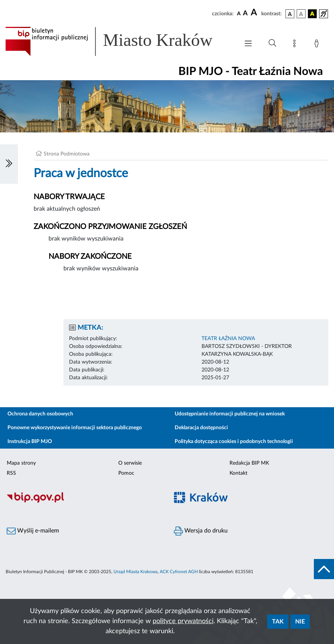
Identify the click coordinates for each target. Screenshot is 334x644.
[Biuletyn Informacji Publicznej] (84, 502)
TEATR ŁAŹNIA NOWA (228, 339)
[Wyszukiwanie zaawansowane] (272, 43)
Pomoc (126, 473)
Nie (300, 622)
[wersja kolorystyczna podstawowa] (290, 14)
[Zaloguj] (318, 45)
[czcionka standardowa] (239, 13)
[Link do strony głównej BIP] (118, 41)
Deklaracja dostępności (201, 428)
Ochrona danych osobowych (40, 414)
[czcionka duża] (255, 13)
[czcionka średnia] (245, 14)
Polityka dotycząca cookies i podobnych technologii (234, 442)
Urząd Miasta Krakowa (135, 572)
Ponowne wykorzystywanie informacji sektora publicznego (75, 428)
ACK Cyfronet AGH (179, 572)
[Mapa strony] (296, 45)
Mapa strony (21, 463)
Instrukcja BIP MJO (30, 442)
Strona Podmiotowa (67, 154)
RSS (11, 473)
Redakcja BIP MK (249, 463)
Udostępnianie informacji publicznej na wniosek (230, 414)
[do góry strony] (324, 569)
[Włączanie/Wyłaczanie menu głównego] (248, 44)
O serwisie (130, 463)
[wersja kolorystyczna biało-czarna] (301, 14)
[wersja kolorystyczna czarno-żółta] (312, 14)
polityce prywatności (183, 621)
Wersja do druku (201, 531)
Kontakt (238, 473)
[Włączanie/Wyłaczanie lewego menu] (9, 164)
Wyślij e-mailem (33, 531)
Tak (278, 622)
